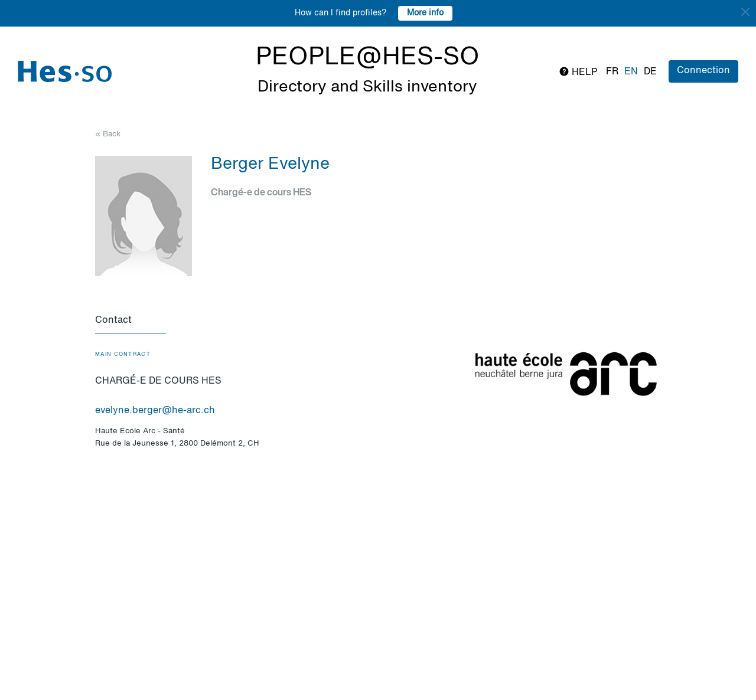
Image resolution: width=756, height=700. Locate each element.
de (650, 72)
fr (612, 72)
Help (578, 72)
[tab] (131, 321)
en (631, 72)
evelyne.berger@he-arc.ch (155, 411)
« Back (108, 134)
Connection (703, 71)
